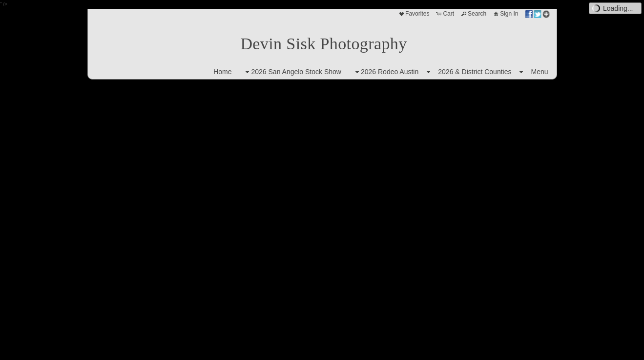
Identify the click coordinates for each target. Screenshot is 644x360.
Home (222, 72)
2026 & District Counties (475, 72)
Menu (539, 72)
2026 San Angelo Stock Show (292, 72)
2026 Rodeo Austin (386, 72)
